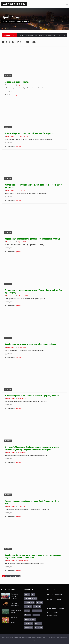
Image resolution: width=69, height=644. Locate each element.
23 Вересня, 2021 (23, 399)
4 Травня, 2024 (22, 85)
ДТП (33, 594)
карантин (38, 623)
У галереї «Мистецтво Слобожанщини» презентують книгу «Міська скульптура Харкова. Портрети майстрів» (32, 448)
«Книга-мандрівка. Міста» (17, 82)
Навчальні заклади (31, 598)
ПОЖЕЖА (37, 607)
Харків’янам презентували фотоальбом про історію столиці (32, 239)
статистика (39, 627)
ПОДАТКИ (28, 607)
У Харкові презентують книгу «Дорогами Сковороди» (29, 133)
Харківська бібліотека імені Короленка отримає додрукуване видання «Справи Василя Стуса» (33, 556)
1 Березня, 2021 (22, 507)
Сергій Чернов (37, 611)
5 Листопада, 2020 (23, 561)
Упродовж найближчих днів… (15, 620)
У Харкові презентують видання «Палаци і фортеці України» (32, 396)
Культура (8, 76)
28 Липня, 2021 (22, 453)
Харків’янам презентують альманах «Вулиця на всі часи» (31, 344)
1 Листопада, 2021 (23, 296)
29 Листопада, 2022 (23, 136)
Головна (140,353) (53, 613)
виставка (36, 615)
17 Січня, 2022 (22, 190)
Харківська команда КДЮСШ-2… (15, 596)
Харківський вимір (14, 4)
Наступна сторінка (14, 576)
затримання (29, 623)
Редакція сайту (10, 85)
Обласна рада (29, 603)
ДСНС (27, 594)
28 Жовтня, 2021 (22, 347)
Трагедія (28, 615)
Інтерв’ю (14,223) (52, 615)
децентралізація (30, 619)
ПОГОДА (39, 603)
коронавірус (29, 627)
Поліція (27, 611)
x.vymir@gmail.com (56, 594)
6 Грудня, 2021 (22, 242)
